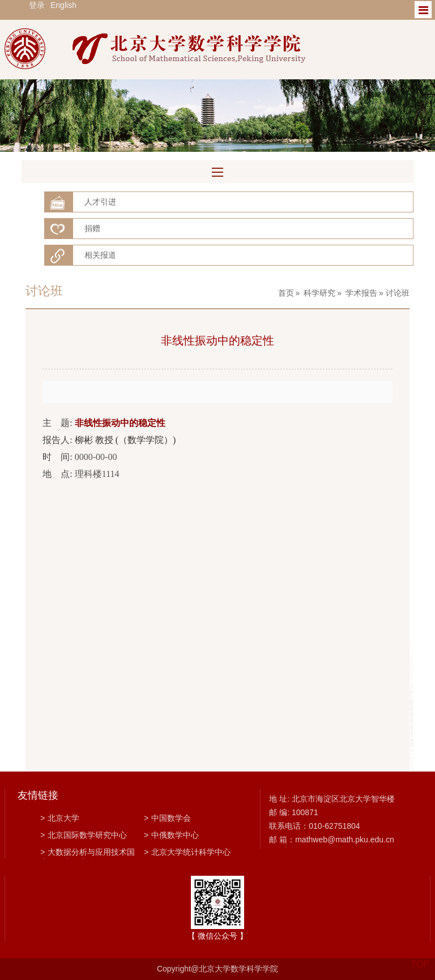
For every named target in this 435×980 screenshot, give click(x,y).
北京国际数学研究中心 (84, 835)
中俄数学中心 (171, 835)
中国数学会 (167, 818)
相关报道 (100, 255)
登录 (37, 5)
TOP (420, 958)
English (63, 5)
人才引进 (100, 202)
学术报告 (361, 293)
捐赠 (92, 228)
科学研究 (319, 293)
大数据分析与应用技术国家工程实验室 (88, 853)
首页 (286, 293)
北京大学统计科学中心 (187, 852)
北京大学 (60, 818)
